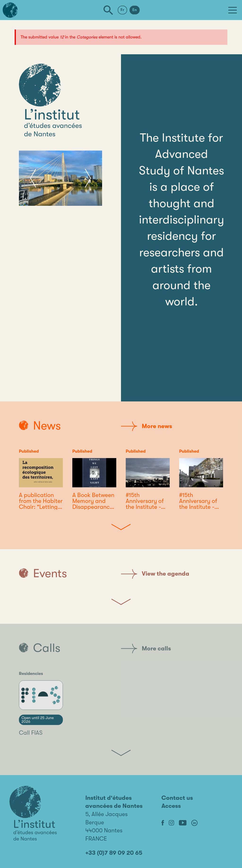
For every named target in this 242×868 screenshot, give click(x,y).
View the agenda (155, 574)
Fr (122, 10)
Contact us (177, 798)
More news (147, 426)
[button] (33, 178)
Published (29, 451)
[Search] (108, 10)
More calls (146, 649)
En (135, 10)
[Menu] (233, 10)
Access (171, 806)
